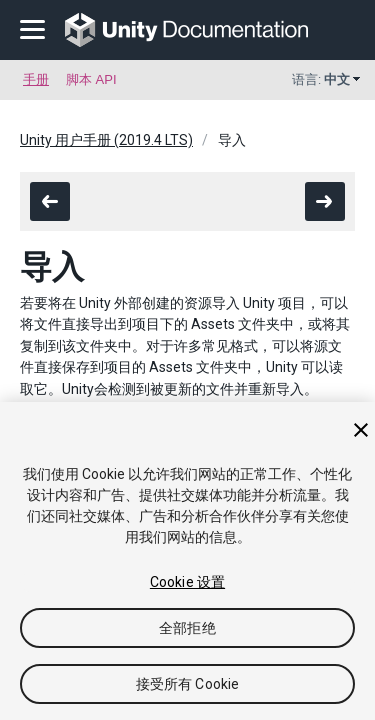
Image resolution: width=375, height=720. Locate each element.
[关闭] (361, 430)
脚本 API (91, 79)
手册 (36, 79)
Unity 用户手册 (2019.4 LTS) (106, 140)
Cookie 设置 (187, 582)
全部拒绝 (187, 628)
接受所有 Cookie (188, 684)
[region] (187, 561)
